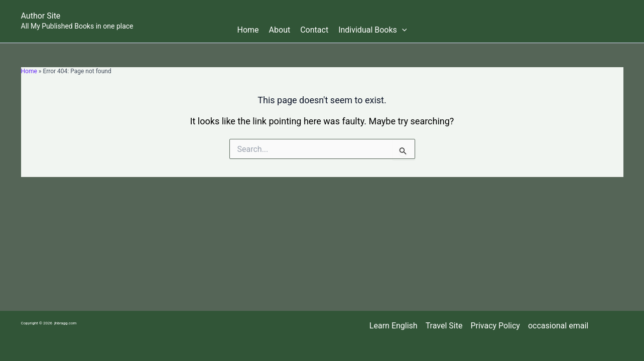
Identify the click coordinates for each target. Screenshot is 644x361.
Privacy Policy (495, 326)
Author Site (41, 16)
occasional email (558, 326)
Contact (314, 30)
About (280, 30)
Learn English (394, 326)
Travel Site (444, 326)
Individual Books (372, 30)
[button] (402, 30)
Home (248, 30)
